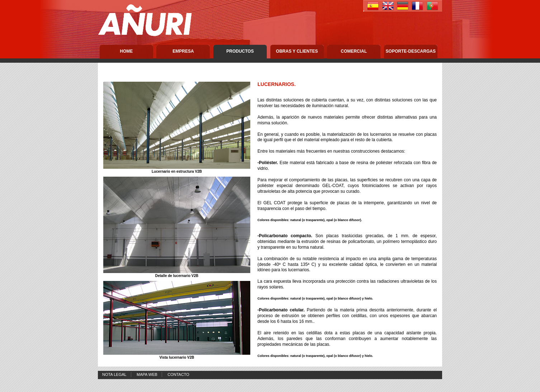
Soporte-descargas (411, 51)
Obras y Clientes (297, 51)
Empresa (183, 51)
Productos (240, 51)
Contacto (178, 374)
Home (126, 51)
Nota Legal (114, 374)
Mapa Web (147, 374)
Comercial (354, 51)
